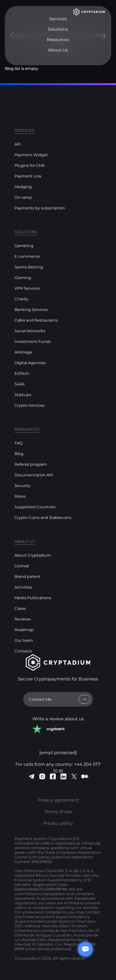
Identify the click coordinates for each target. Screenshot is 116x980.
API (18, 144)
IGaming (23, 278)
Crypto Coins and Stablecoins (43, 518)
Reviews (23, 619)
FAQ (18, 443)
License (22, 566)
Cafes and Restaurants (36, 320)
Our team (24, 640)
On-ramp (23, 197)
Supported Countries (35, 507)
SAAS (20, 384)
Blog (19, 454)
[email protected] (54, 949)
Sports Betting (29, 267)
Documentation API (34, 475)
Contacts (23, 651)
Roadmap (24, 630)
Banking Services (31, 310)
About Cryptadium (33, 555)
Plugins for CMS (30, 166)
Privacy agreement (58, 800)
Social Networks (30, 331)
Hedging (23, 187)
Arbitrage (23, 352)
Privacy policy (58, 823)
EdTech (22, 373)
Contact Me (60, 699)
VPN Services (27, 288)
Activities (23, 587)
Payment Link (28, 176)
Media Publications (33, 598)
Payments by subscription (40, 208)
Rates (20, 496)
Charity (21, 299)
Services (58, 19)
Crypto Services (30, 405)
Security (22, 486)
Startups (23, 395)
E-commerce (27, 256)
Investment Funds (33, 342)
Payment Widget (31, 155)
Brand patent (27, 577)
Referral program (31, 464)
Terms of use (58, 812)
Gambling (24, 246)
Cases (20, 608)
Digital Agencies (30, 363)
